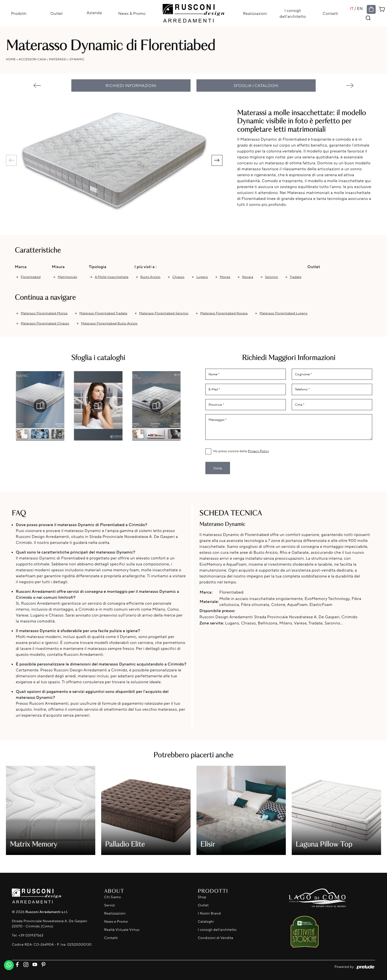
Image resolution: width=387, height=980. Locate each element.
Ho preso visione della (241, 451)
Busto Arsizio (150, 277)
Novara (248, 277)
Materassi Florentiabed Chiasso (45, 323)
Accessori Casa (32, 59)
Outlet (57, 13)
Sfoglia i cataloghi (256, 85)
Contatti (330, 13)
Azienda (94, 13)
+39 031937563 (31, 935)
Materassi (58, 59)
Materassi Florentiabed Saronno (164, 313)
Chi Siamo (113, 897)
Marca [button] (21, 267)
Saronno (271, 277)
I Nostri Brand (209, 913)
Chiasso (178, 277)
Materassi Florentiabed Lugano (284, 313)
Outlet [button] (314, 267)
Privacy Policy (258, 451)
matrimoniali (68, 277)
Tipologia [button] (98, 267)
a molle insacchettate (112, 277)
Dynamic (77, 59)
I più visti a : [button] (146, 267)
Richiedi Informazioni (131, 85)
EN (360, 8)
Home (11, 59)
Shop (202, 897)
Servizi (110, 905)
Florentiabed (31, 277)
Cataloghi (206, 922)
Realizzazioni (255, 13)
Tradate (296, 277)
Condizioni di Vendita (216, 938)
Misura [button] (58, 267)
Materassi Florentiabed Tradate (103, 313)
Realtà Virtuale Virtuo (122, 930)
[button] (217, 160)
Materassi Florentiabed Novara (224, 313)
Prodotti (19, 13)
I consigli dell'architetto (293, 13)
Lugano (202, 277)
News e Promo (116, 922)
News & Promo (132, 13)
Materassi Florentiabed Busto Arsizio (109, 323)
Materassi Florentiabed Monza (44, 313)
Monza (225, 277)
